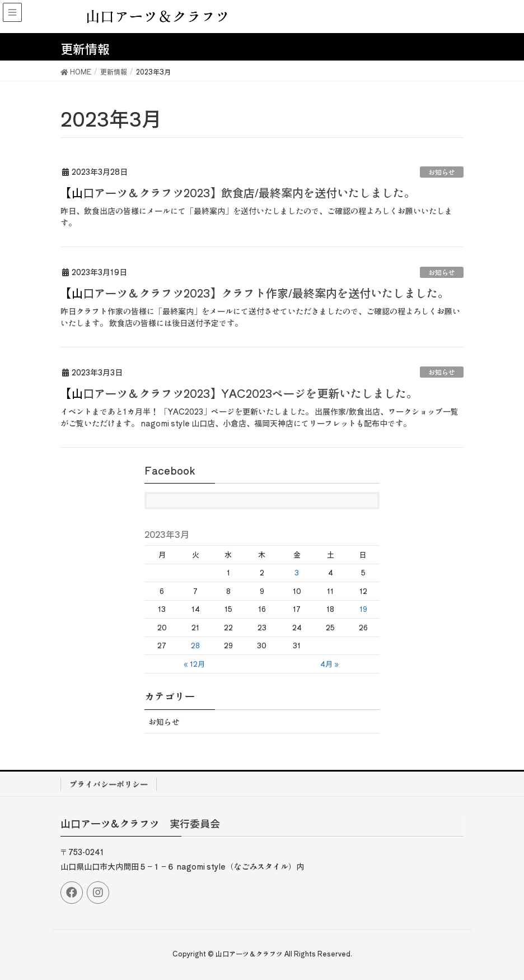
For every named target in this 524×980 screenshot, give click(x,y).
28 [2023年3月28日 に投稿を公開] (195, 645)
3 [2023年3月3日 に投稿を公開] (297, 572)
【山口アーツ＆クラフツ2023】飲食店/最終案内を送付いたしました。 (238, 192)
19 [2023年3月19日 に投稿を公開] (363, 609)
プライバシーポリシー (109, 784)
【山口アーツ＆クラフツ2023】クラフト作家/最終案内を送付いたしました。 (255, 293)
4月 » (329, 664)
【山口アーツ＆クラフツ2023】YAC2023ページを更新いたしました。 (239, 393)
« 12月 (194, 664)
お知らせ (442, 172)
